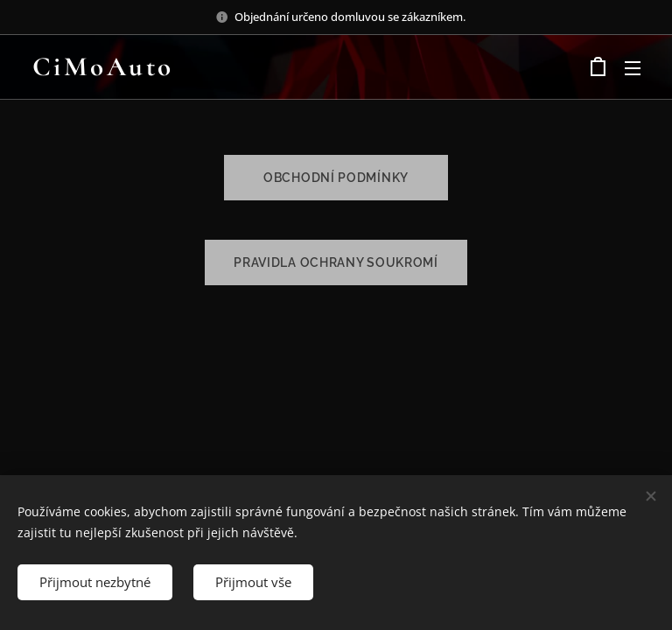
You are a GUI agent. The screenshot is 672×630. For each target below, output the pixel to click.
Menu (633, 68)
